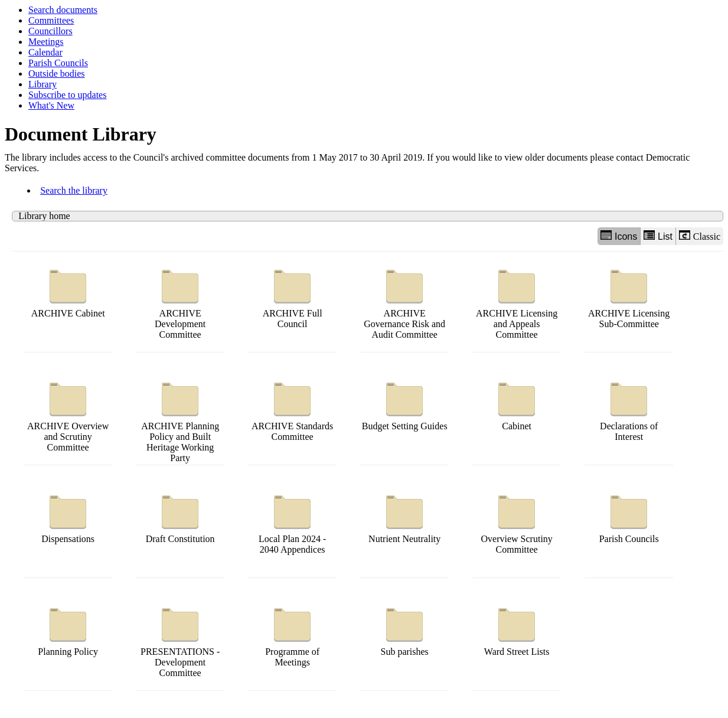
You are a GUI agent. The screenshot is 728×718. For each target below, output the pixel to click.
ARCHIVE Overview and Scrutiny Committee (68, 414)
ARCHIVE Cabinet (68, 291)
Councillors (50, 31)
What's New (51, 105)
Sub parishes (405, 629)
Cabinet (517, 404)
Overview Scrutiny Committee (517, 522)
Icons (619, 236)
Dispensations (68, 516)
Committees (51, 20)
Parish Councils (58, 63)
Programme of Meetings (292, 634)
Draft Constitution (180, 516)
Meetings (46, 42)
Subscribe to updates (67, 95)
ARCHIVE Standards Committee (292, 409)
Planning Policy (68, 629)
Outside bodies (57, 74)
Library (43, 84)
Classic (700, 236)
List (658, 236)
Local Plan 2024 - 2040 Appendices (292, 522)
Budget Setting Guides (405, 404)
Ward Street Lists (517, 629)
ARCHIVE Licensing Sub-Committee (629, 296)
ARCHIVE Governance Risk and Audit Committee (404, 301)
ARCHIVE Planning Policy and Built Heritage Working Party (180, 420)
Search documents (63, 10)
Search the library (74, 190)
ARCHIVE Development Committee (180, 301)
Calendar (45, 52)
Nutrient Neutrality (404, 516)
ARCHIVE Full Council (293, 296)
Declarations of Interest (629, 409)
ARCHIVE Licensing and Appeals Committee (517, 301)
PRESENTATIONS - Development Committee (180, 640)
